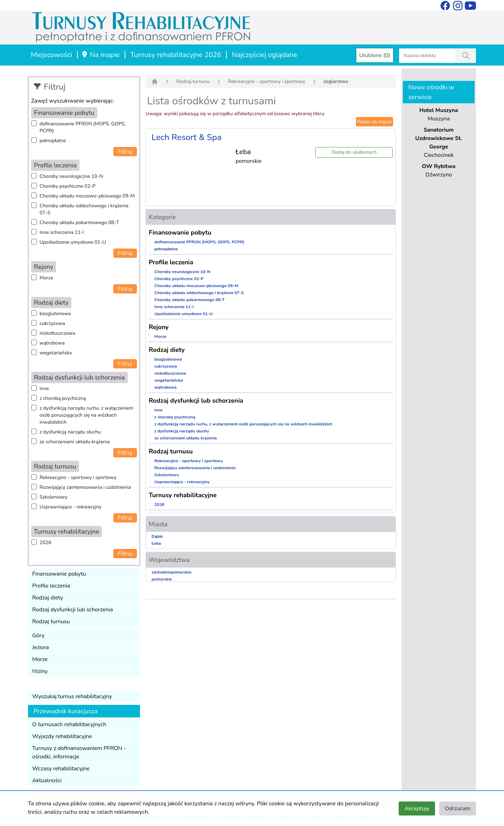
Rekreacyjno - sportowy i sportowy (78, 477)
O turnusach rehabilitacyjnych (69, 724)
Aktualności (47, 780)
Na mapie (100, 55)
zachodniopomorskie (171, 572)
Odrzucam (458, 808)
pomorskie (162, 579)
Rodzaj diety (48, 598)
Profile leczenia (51, 586)
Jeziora (41, 647)
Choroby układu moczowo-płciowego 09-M (87, 196)
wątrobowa (52, 343)
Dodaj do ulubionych (354, 152)
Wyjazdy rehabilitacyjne (62, 736)
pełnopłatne (53, 141)
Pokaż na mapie (374, 122)
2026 (45, 543)
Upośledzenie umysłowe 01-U (73, 242)
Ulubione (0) (375, 55)
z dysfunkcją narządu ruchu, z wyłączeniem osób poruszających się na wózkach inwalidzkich (86, 415)
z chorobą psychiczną (63, 398)
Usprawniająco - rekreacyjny (71, 507)
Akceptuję (417, 808)
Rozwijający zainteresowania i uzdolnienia (85, 487)
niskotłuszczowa (57, 333)
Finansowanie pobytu (59, 574)
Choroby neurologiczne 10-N (71, 176)
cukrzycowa (52, 323)
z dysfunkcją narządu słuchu (70, 432)
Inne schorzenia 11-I (62, 232)
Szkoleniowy (53, 497)
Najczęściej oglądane (264, 55)
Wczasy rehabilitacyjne (61, 769)
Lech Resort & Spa (187, 137)
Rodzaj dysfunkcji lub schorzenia (73, 610)
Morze (46, 278)
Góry (38, 636)
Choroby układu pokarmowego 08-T (79, 223)
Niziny (40, 671)
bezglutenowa (55, 314)
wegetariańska (56, 353)
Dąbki (157, 536)
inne (44, 388)
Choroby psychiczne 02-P (68, 186)
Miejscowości (51, 55)
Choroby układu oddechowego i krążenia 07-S (84, 209)
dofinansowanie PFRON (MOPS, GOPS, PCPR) (83, 127)
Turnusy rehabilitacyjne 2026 (176, 55)
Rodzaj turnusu (51, 622)
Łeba (156, 543)
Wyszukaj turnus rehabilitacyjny (72, 696)
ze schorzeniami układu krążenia (75, 442)
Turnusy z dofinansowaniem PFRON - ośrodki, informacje (79, 752)
